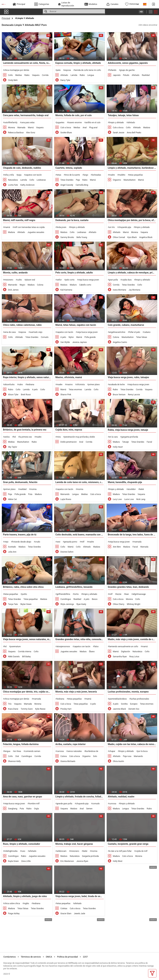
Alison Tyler (13, 395)
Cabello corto (85, 285)
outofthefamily (11, 123)
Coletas (64, 909)
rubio (21, 385)
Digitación (126, 652)
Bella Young (82, 237)
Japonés (117, 75)
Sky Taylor (13, 447)
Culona (40, 285)
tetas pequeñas (136, 175)
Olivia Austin (118, 761)
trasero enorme (75, 123)
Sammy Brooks (67, 237)
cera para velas (28, 123)
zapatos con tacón (33, 175)
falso (96, 647)
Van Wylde (65, 342)
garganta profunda (130, 437)
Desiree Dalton (67, 552)
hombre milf (34, 804)
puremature (15, 647)
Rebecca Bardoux (16, 133)
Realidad (146, 75)
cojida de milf (141, 851)
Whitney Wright (134, 604)
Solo (95, 756)
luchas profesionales (140, 699)
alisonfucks (9, 385)
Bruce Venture (119, 395)
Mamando (13, 285)
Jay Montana (134, 290)
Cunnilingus (66, 599)
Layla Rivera (66, 499)
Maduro (73, 285)
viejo (6, 542)
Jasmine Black (119, 709)
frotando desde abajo (22, 542)
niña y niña (9, 175)
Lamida (74, 75)
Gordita (124, 704)
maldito (122, 175)
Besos (95, 599)
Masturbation (130, 180)
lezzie (119, 594)
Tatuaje (125, 442)
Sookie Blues (66, 133)
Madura (147, 128)
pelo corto (70, 280)
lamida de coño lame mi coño (88, 70)
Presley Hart (66, 709)
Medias (19, 75)
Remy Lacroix (134, 395)
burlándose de (92, 751)
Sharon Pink (66, 395)
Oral (17, 756)
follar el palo (135, 332)
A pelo (63, 337)
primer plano (94, 385)
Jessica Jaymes (79, 342)
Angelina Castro (120, 342)
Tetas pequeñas (31, 599)
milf (83, 542)
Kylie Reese (40, 709)
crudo (38, 542)
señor (59, 280)
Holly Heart (118, 447)
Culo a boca (66, 128)
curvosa (60, 751)
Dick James (13, 290)
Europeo (134, 704)
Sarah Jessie (119, 133)
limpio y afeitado (116, 123)
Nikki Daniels (14, 657)
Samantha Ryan (120, 657)
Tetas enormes (75, 390)
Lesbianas (41, 180)
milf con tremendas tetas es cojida (29, 227)
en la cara (113, 437)
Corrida (45, 75)
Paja (78, 180)
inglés (26, 903)
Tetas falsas (141, 337)
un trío (112, 227)
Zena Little (26, 861)
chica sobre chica (12, 903)
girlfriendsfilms (63, 594)
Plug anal (93, 128)
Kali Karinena (66, 290)
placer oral (30, 280)
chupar (112, 751)
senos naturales (75, 751)
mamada (137, 542)
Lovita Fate (13, 185)
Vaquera (36, 75)
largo (86, 175)
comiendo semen (32, 751)
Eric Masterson (67, 861)
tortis (76, 594)
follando (113, 70)
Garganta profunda (90, 856)
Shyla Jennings (67, 604)
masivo (69, 385)
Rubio (27, 75)
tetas (59, 175)
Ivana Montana (120, 290)
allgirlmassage (139, 594)
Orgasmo (117, 180)
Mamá (31, 128)
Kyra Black (132, 237)
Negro (22, 285)
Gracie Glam (66, 914)
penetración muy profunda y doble (80, 437)
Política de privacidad (67, 957)
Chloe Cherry (119, 604)
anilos (7, 437)
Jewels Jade (80, 914)
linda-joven (61, 227)
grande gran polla (64, 804)
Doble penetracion (69, 442)
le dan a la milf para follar (120, 851)
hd (15, 437)
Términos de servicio (31, 957)
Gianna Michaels (68, 761)
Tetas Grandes (67, 180)
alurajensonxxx (63, 647)
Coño (10, 75)
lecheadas (97, 175)
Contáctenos (10, 957)
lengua (7, 751)
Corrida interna (25, 652)
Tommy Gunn (27, 709)
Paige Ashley (14, 914)
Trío (10, 704)
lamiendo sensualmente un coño (124, 647)
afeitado (131, 123)
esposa (68, 70)
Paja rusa (127, 756)
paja (20, 175)
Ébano (92, 652)
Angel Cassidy (67, 185)
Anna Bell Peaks (134, 133)
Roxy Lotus (134, 657)
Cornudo (45, 337)
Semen (89, 809)
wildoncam (62, 851)
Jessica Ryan (82, 861)
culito (19, 280)
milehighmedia (11, 851)
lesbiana (30, 385)
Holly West (118, 861)
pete (59, 70)
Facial (149, 442)
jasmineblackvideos (118, 699)
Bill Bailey (26, 657)
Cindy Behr (13, 80)
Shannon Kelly (14, 761)
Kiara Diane (13, 709)
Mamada (21, 128)
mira (59, 437)
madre (112, 175)
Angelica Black (146, 237)
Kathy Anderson (28, 185)
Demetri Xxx (134, 709)
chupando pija (125, 227)
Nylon (71, 337)
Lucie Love (129, 499)
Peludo (126, 75)
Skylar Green (26, 604)
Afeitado (64, 75)
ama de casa (10, 332)
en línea (18, 751)
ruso (23, 851)
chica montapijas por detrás (17, 70)
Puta (30, 494)
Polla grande (90, 337)
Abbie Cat (12, 499)
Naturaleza (13, 180)
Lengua (91, 75)
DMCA (49, 957)
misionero (9, 280)
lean (127, 594)
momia (33, 489)
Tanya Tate (13, 604)
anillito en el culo (93, 123)
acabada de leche (117, 385)
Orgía (36, 809)
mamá (7, 227)
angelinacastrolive (117, 332)
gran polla (113, 280)
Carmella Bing (82, 185)
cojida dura (127, 280)
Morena (11, 128)
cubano (147, 332)
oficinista (80, 385)
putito (24, 594)
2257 (85, 957)
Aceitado (12, 547)
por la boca (142, 751)
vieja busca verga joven (89, 280)
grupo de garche (127, 70)
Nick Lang (141, 499)
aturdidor (132, 489)
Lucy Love (117, 499)
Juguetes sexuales (36, 232)
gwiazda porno (71, 542)
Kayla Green (13, 861)
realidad (23, 489)
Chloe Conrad (119, 237)
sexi (58, 542)
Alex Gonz (31, 133)
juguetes (61, 123)
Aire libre (117, 547)
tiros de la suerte (72, 175)
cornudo (96, 804)
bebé (142, 489)
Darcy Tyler (65, 80)
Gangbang (13, 809)
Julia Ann (12, 552)
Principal (6, 18)
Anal (85, 128)
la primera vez (26, 437)
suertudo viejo (36, 332)
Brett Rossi (26, 395)
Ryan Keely (81, 604)
